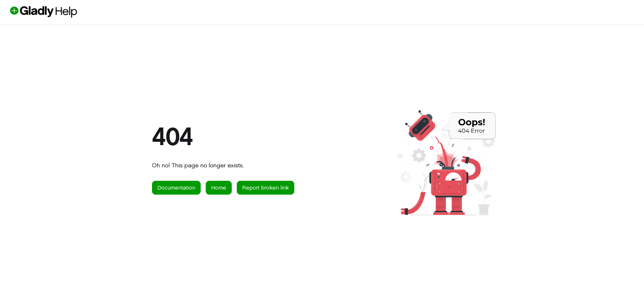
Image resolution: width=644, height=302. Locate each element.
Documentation (176, 188)
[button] (58, 12)
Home (219, 188)
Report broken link (266, 188)
